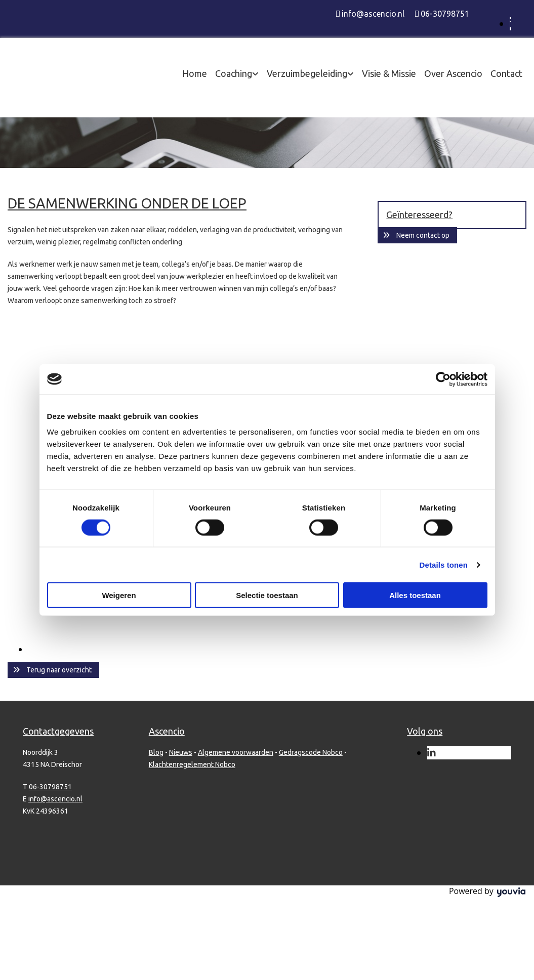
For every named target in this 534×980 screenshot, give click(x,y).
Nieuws (181, 752)
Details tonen (444, 564)
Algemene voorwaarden (236, 752)
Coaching (234, 73)
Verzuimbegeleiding (307, 73)
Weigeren (119, 595)
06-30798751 (445, 14)
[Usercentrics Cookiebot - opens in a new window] (443, 379)
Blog (156, 752)
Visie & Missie (389, 73)
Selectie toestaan (267, 595)
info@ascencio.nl (373, 14)
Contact (506, 73)
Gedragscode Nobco (311, 752)
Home (195, 73)
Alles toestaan (415, 595)
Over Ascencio (453, 73)
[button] (53, 670)
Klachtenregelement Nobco (192, 764)
